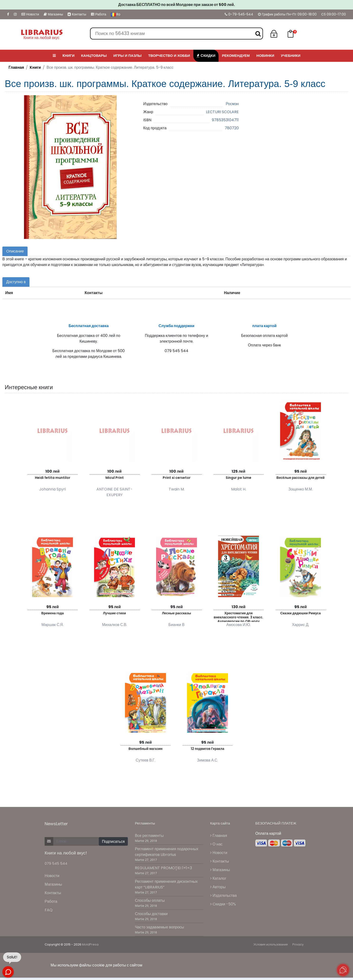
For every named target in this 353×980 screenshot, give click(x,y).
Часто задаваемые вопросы (160, 930)
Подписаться (113, 844)
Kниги (35, 67)
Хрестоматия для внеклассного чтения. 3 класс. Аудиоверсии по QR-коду (239, 619)
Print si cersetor (177, 480)
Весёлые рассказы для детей (301, 480)
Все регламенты (149, 838)
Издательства (224, 898)
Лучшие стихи (114, 616)
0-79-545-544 (239, 14)
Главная (16, 67)
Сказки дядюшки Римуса (301, 616)
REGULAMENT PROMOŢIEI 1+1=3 (163, 871)
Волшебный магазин (145, 751)
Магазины (53, 14)
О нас (216, 847)
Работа (99, 14)
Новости (30, 14)
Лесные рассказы (176, 616)
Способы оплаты (150, 903)
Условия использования (271, 947)
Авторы (218, 890)
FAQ (49, 913)
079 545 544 (56, 866)
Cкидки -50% (223, 907)
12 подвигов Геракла (208, 751)
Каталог (218, 881)
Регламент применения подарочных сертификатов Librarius (167, 854)
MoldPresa (90, 947)
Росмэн (232, 104)
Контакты (77, 14)
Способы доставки (151, 916)
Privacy (298, 947)
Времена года (52, 616)
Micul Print (115, 480)
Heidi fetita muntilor (53, 480)
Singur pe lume (239, 480)
